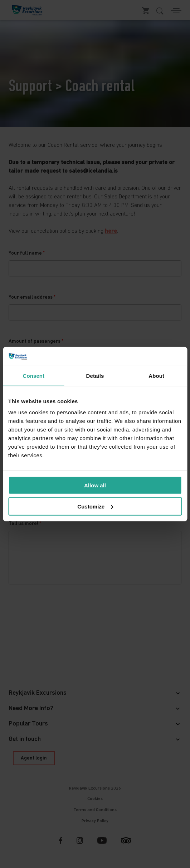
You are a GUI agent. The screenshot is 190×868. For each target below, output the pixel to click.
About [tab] (156, 375)
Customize (95, 506)
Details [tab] (95, 375)
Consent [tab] (33, 375)
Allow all (95, 485)
